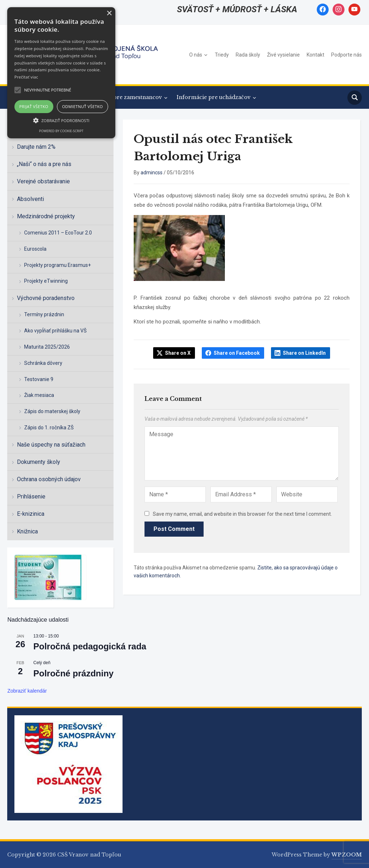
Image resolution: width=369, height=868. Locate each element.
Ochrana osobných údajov (49, 479)
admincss (152, 173)
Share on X (178, 353)
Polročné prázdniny (73, 673)
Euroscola (35, 249)
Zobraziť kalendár (27, 691)
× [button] (109, 14)
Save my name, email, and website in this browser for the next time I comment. (242, 514)
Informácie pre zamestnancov (122, 97)
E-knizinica (31, 514)
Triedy (222, 55)
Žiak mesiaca (39, 395)
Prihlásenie (31, 496)
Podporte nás (346, 55)
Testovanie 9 (39, 379)
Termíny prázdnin (44, 314)
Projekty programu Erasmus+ (57, 265)
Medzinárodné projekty (46, 216)
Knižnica (27, 531)
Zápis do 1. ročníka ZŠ (49, 428)
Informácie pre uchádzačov (214, 97)
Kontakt (315, 55)
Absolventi (30, 199)
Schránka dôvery (43, 363)
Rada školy (248, 55)
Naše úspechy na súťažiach (51, 445)
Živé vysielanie (283, 55)
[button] (61, 120)
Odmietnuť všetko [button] (82, 106)
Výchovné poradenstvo (46, 298)
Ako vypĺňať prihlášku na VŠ (55, 331)
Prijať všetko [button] (34, 106)
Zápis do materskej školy (52, 411)
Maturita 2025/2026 (47, 347)
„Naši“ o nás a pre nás (44, 164)
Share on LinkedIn (304, 353)
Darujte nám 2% (36, 147)
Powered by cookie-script (61, 131)
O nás (196, 55)
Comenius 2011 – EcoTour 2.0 (58, 233)
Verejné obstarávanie (43, 181)
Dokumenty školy (39, 462)
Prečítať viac (26, 77)
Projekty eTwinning (46, 281)
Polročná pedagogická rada (90, 646)
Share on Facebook (237, 353)
